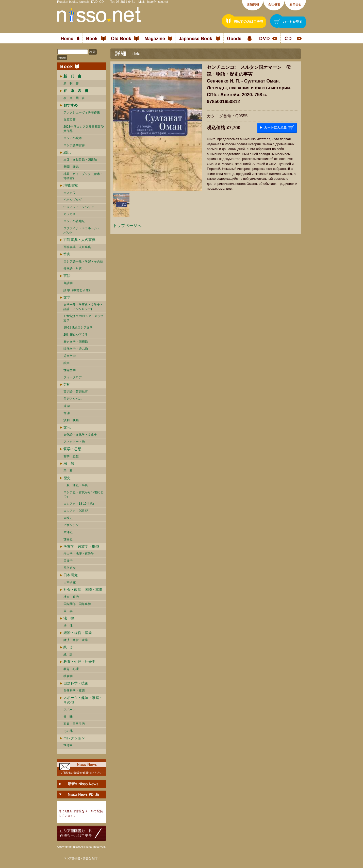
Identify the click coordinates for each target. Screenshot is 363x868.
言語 (67, 276)
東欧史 (68, 518)
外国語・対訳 (73, 269)
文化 (67, 427)
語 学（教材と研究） (78, 290)
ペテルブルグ (73, 200)
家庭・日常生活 (74, 724)
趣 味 (68, 717)
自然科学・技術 (76, 683)
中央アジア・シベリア (79, 207)
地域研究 (71, 185)
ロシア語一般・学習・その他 (83, 261)
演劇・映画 (71, 420)
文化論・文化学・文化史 (80, 435)
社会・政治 (71, 597)
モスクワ (70, 193)
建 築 (67, 406)
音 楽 (67, 413)
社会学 (68, 676)
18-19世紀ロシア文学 (78, 327)
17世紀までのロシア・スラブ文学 (83, 318)
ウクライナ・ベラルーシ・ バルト (82, 230)
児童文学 (70, 356)
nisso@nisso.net (157, 2)
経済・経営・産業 (78, 633)
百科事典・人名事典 (79, 240)
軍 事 (68, 611)
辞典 (67, 254)
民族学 (68, 561)
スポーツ (70, 710)
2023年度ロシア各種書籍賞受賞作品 (84, 129)
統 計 (69, 647)
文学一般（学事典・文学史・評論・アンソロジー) (83, 307)
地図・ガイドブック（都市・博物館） (83, 176)
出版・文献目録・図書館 (80, 160)
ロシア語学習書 (74, 145)
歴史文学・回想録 (76, 342)
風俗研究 (70, 568)
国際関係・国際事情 (77, 604)
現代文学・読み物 (76, 349)
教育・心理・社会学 (79, 662)
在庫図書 (70, 120)
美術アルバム (73, 399)
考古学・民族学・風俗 (81, 546)
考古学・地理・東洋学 (79, 554)
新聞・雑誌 (71, 167)
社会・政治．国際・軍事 (83, 589)
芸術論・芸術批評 (76, 392)
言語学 (68, 283)
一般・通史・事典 (76, 485)
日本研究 (71, 575)
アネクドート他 (74, 442)
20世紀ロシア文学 (76, 335)
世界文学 (70, 370)
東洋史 (68, 532)
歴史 (67, 478)
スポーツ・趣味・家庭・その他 (83, 700)
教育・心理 (71, 669)
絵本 (67, 363)
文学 (67, 297)
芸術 (67, 384)
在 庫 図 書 (74, 98)
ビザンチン (71, 525)
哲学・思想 (72, 449)
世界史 (68, 539)
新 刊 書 (71, 84)
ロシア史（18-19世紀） (80, 504)
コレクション (74, 738)
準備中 (68, 745)
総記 (67, 152)
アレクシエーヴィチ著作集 (82, 112)
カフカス (70, 214)
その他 (68, 731)
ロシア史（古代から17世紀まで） (83, 494)
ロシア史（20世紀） (77, 511)
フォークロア (73, 377)
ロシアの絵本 (73, 138)
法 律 (69, 618)
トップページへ (127, 226)
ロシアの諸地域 (74, 221)
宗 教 (69, 463)
